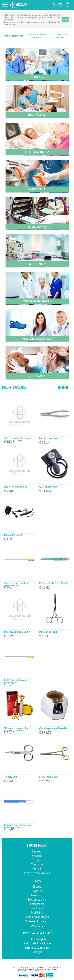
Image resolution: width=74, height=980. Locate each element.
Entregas (37, 952)
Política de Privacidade (37, 943)
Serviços (37, 856)
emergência (37, 904)
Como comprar (37, 939)
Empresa (37, 851)
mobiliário (37, 912)
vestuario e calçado (37, 921)
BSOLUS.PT (51, 970)
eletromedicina (37, 900)
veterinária (37, 925)
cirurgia (37, 887)
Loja (37, 860)
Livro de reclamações (37, 873)
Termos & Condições (37, 948)
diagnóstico (37, 895)
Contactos (37, 864)
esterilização (37, 908)
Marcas (37, 869)
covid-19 (37, 891)
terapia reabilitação (37, 917)
